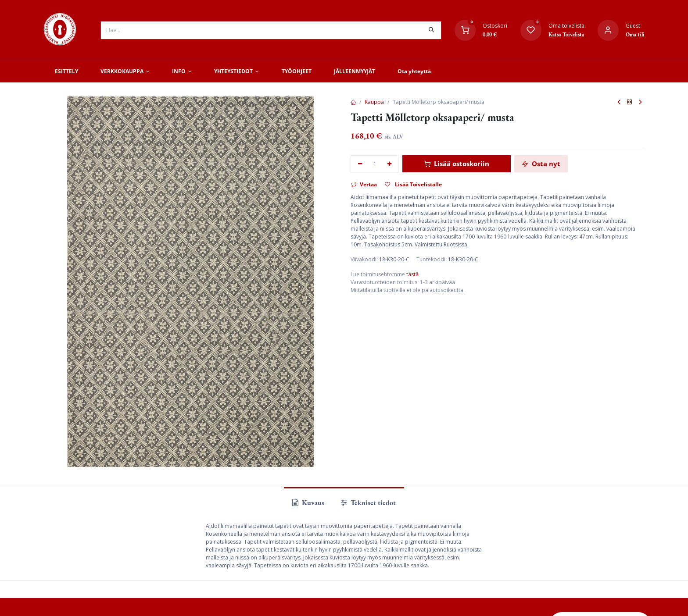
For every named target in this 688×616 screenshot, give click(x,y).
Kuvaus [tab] (308, 503)
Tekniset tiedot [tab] (368, 503)
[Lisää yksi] (390, 164)
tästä (412, 274)
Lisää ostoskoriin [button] (457, 164)
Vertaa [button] (364, 184)
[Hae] (431, 30)
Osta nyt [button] (541, 164)
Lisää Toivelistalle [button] (413, 184)
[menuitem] (66, 71)
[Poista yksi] (360, 164)
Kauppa (374, 102)
